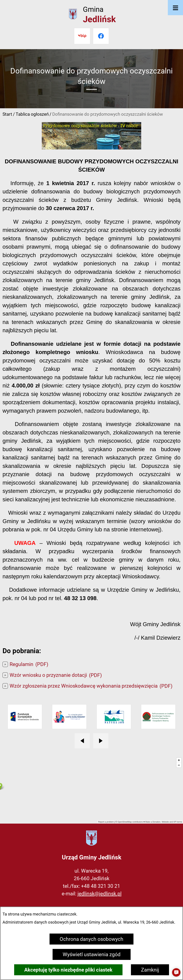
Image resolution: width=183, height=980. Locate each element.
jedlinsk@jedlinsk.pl (100, 894)
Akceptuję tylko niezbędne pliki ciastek (68, 970)
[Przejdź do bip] (82, 36)
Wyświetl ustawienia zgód (92, 954)
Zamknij (150, 970)
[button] (176, 972)
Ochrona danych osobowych (92, 939)
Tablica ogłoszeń (32, 114)
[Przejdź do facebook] (101, 36)
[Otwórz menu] (175, 8)
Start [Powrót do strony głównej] (7, 114)
